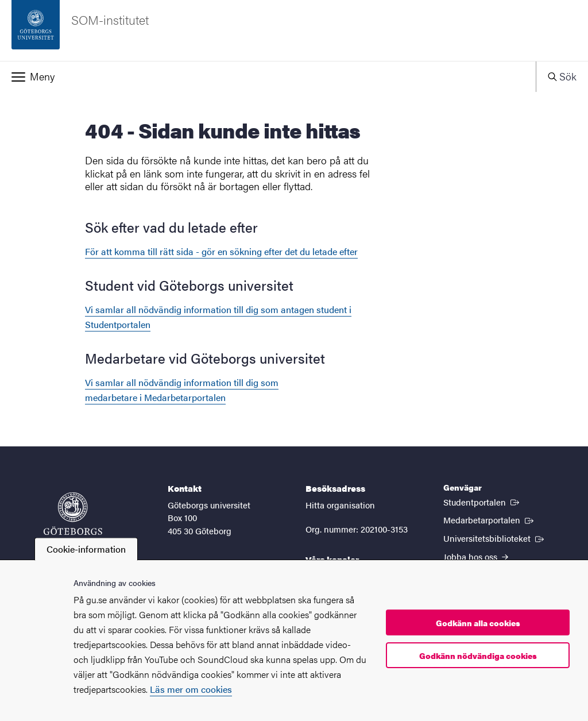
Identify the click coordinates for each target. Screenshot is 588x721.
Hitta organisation (340, 505)
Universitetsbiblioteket (495, 538)
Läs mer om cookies (191, 689)
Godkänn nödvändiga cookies (478, 656)
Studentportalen (482, 502)
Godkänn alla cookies (478, 623)
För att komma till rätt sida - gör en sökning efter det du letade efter (221, 251)
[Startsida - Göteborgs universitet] (73, 519)
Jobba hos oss (476, 556)
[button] (268, 76)
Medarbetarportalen (490, 519)
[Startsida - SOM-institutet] (294, 30)
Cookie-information (86, 549)
